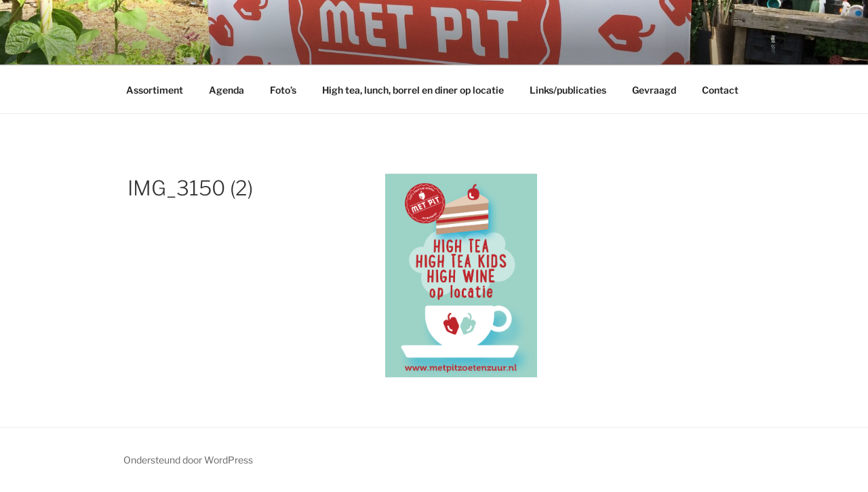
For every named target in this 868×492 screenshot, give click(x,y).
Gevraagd (654, 90)
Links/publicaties (568, 90)
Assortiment (155, 90)
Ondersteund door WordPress (188, 460)
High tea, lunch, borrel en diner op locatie (413, 90)
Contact (720, 90)
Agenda (226, 90)
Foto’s (283, 90)
